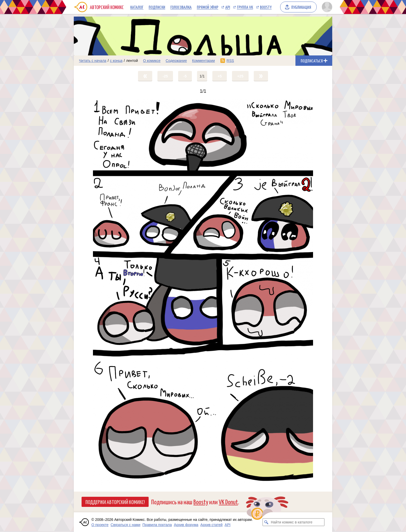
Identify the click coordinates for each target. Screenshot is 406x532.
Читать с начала (93, 61)
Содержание (176, 61)
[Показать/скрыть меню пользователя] (326, 7)
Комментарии (204, 61)
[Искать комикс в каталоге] (266, 522)
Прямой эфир (208, 7)
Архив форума (186, 525)
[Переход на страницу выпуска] (203, 293)
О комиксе (152, 61)
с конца (116, 61)
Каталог (137, 7)
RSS (230, 61)
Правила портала (157, 525)
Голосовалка (181, 7)
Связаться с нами (125, 525)
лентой (132, 61)
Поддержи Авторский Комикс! (115, 502)
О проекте (100, 525)
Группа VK (245, 7)
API (228, 7)
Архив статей (212, 525)
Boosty (266, 7)
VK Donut (228, 502)
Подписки (157, 7)
